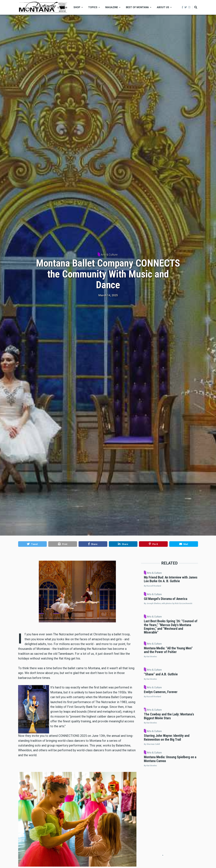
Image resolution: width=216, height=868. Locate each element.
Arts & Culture (109, 255)
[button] (33, 544)
